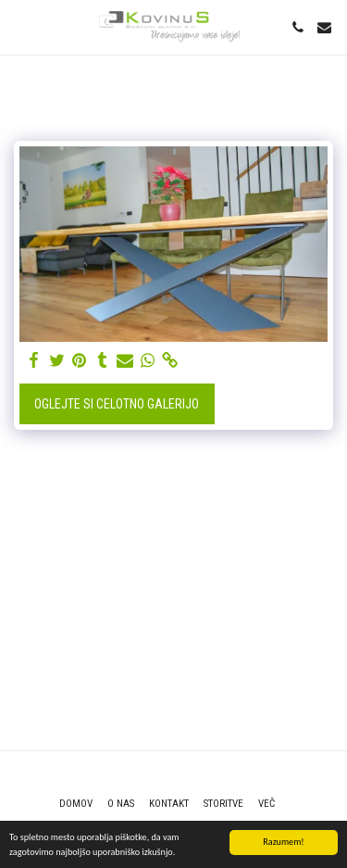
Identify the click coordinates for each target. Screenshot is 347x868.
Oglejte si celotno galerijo (117, 404)
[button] (20, 27)
